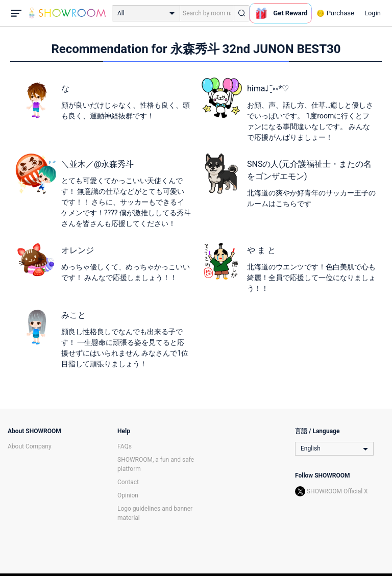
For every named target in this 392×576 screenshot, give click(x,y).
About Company (30, 446)
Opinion (128, 495)
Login (373, 13)
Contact (128, 482)
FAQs (125, 446)
